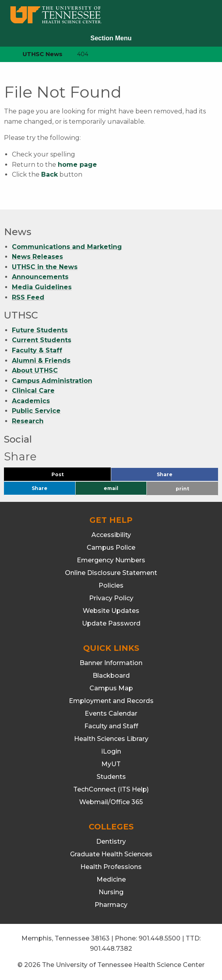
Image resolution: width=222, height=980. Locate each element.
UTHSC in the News (45, 267)
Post (67, 476)
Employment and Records (111, 701)
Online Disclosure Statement (111, 573)
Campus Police (111, 547)
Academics (31, 401)
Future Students (40, 330)
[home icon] (4, 54)
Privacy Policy (111, 598)
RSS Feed (28, 297)
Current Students (42, 340)
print (182, 489)
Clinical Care (33, 391)
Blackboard (111, 676)
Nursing (111, 892)
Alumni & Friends (41, 361)
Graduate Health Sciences (111, 854)
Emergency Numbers (111, 560)
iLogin (111, 751)
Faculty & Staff (37, 350)
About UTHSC (35, 370)
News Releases (37, 257)
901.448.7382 (111, 949)
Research (28, 421)
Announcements (40, 277)
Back (49, 174)
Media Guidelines (42, 287)
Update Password (111, 623)
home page (77, 165)
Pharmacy (111, 905)
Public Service (36, 411)
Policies (111, 585)
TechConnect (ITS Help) (111, 789)
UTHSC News (43, 54)
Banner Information (111, 663)
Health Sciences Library (111, 739)
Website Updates (111, 611)
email (111, 488)
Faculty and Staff (111, 726)
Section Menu (111, 38)
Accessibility (111, 535)
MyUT (111, 764)
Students (111, 777)
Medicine (111, 879)
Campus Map (111, 688)
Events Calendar (111, 713)
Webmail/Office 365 (111, 802)
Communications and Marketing (67, 247)
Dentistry (111, 841)
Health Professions (111, 867)
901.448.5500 (159, 938)
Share (178, 476)
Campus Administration (52, 381)
